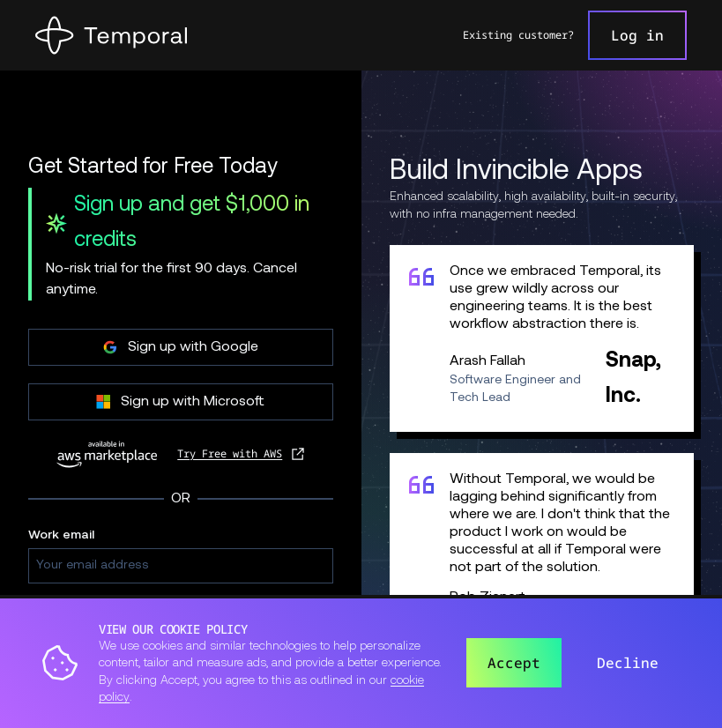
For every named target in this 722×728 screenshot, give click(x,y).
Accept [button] (514, 663)
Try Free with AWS (230, 454)
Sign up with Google (181, 347)
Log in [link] (637, 35)
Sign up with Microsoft (180, 402)
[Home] (111, 35)
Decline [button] (628, 663)
